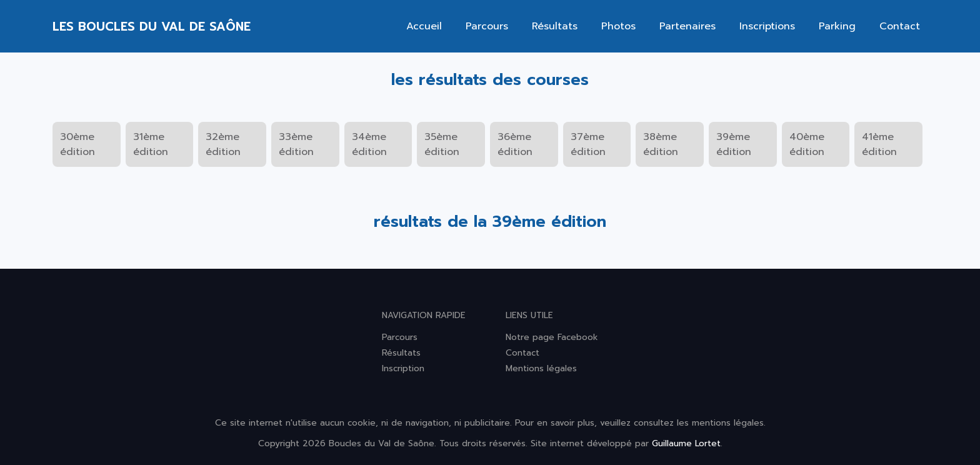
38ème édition (661, 144)
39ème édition (734, 144)
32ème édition (223, 144)
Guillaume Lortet (686, 443)
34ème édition (369, 144)
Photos (618, 26)
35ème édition (442, 144)
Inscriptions (767, 26)
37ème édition (588, 144)
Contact (900, 26)
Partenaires (687, 26)
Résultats (555, 26)
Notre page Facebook (552, 337)
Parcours (487, 26)
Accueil (424, 26)
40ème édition (807, 144)
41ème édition (879, 144)
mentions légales (728, 423)
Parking (837, 26)
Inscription (403, 368)
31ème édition (151, 144)
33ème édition (296, 144)
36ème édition (515, 144)
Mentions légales (541, 368)
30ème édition (77, 144)
